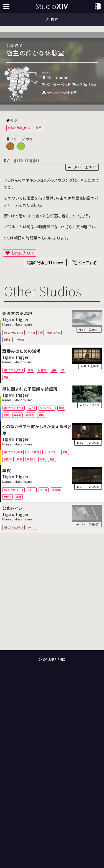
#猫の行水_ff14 (19, 128)
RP (33, 408)
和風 (31, 370)
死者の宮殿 (54, 333)
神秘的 (20, 340)
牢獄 (19, 497)
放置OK (42, 370)
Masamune (23, 324)
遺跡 (41, 415)
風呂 (39, 128)
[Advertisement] (52, 592)
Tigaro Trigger (25, 160)
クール (32, 333)
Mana (7, 324)
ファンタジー (47, 408)
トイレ (31, 527)
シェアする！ (89, 263)
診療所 (30, 415)
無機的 (8, 340)
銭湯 (42, 459)
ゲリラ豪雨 (33, 452)
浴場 (54, 370)
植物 (61, 408)
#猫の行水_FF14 (13, 333)
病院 (6, 415)
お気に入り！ (23, 253)
